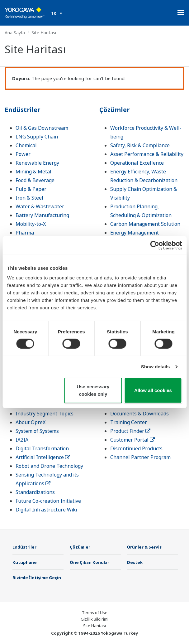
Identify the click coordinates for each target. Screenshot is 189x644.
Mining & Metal (33, 172)
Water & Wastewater (40, 206)
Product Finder (130, 431)
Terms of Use (95, 613)
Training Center (129, 422)
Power (23, 154)
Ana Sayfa (15, 33)
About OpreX (31, 422)
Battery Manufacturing (42, 215)
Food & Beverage (35, 180)
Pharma (25, 233)
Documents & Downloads (139, 414)
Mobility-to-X (31, 224)
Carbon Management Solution (145, 224)
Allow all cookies (153, 390)
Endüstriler (23, 110)
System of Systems (37, 431)
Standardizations (35, 492)
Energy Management (135, 233)
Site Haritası (94, 626)
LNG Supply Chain (37, 137)
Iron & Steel (29, 198)
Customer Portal (132, 440)
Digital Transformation (42, 448)
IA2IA (22, 440)
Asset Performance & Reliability (147, 154)
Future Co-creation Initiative (48, 501)
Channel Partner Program (140, 457)
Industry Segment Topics (45, 414)
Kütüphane (25, 562)
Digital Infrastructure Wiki (46, 510)
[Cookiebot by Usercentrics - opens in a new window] (155, 245)
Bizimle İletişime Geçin (37, 578)
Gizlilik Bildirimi (94, 619)
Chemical (26, 145)
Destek (135, 562)
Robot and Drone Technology (49, 466)
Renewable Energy (37, 163)
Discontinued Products (136, 448)
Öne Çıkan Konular (90, 562)
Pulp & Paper (31, 189)
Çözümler (115, 110)
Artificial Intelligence (43, 457)
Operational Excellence (137, 163)
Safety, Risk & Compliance (140, 145)
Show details (156, 367)
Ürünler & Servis (144, 547)
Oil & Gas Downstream (42, 128)
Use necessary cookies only (93, 390)
